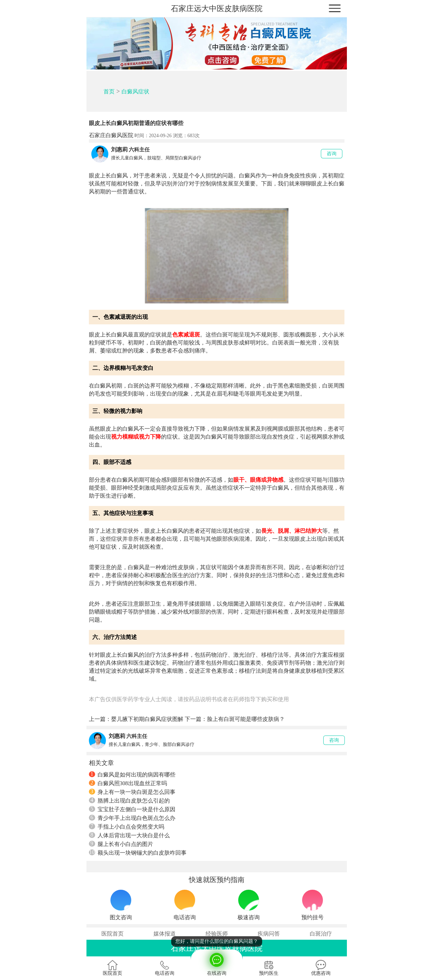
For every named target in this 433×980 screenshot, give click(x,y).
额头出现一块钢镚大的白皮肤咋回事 (138, 853)
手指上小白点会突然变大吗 (127, 827)
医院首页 (113, 934)
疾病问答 (269, 934)
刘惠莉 (119, 150)
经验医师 (217, 934)
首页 (109, 92)
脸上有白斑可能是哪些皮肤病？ (246, 719)
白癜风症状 (135, 92)
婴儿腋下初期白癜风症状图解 (147, 719)
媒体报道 (165, 934)
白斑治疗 (321, 934)
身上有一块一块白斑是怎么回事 (132, 792)
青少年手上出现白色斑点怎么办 (132, 818)
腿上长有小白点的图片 (121, 844)
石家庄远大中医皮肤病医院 (217, 9)
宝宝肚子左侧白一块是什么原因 (132, 809)
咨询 (332, 154)
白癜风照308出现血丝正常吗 (128, 783)
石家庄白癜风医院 (111, 135)
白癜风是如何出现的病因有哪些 (132, 774)
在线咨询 (217, 963)
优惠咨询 (321, 968)
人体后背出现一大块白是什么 (129, 835)
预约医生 (269, 968)
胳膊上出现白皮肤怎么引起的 (129, 800)
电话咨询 (165, 968)
